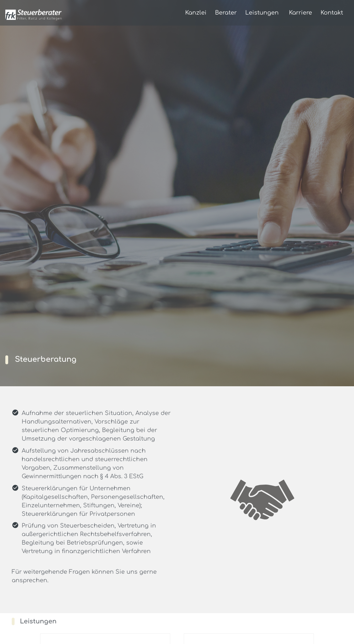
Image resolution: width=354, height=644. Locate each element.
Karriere (301, 13)
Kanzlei (196, 13)
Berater (226, 13)
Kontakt (332, 13)
